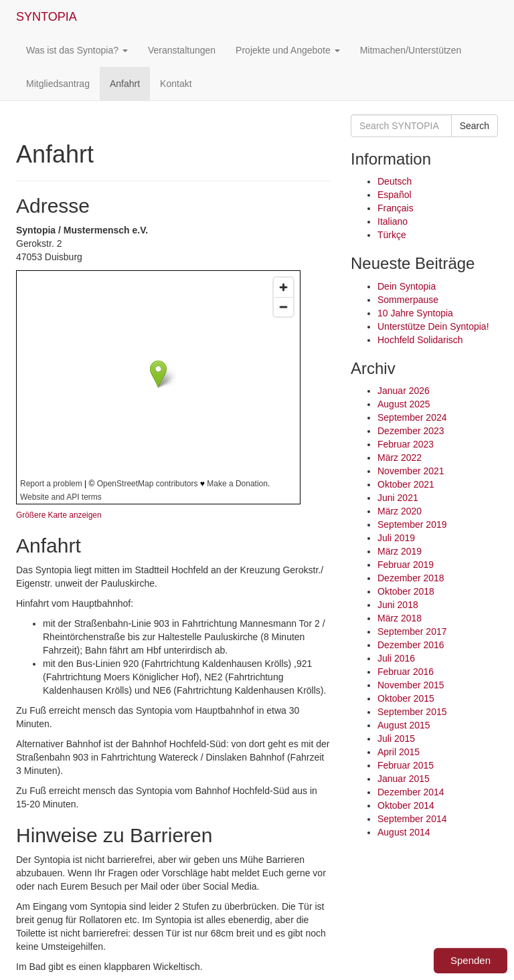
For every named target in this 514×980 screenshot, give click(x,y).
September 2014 (412, 819)
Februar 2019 (406, 565)
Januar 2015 (404, 779)
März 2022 (400, 458)
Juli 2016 (396, 658)
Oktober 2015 (406, 698)
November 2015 (411, 685)
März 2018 (400, 618)
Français (396, 208)
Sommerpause (408, 300)
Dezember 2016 (411, 645)
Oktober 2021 (406, 484)
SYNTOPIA (47, 17)
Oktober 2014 (406, 805)
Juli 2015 (396, 739)
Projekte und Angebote (288, 50)
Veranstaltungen (182, 50)
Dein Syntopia (407, 286)
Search (475, 126)
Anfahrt (125, 84)
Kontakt (176, 84)
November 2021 (411, 471)
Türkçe (392, 235)
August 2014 (404, 832)
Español (395, 195)
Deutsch (395, 181)
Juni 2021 (398, 498)
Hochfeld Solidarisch (420, 340)
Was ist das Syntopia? (77, 50)
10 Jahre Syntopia (415, 313)
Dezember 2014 (411, 792)
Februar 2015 (406, 765)
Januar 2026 (404, 391)
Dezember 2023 (411, 431)
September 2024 (412, 417)
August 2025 (404, 404)
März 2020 (400, 511)
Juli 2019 (396, 538)
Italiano (393, 221)
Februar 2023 (406, 444)
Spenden (470, 960)
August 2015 (404, 725)
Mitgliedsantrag (58, 84)
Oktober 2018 (406, 591)
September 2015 (412, 712)
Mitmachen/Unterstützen (411, 50)
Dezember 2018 (411, 578)
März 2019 (400, 551)
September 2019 (412, 524)
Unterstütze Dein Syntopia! (433, 326)
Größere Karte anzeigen (59, 515)
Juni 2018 (398, 605)
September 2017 (412, 631)
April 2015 (399, 752)
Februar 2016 (406, 672)
